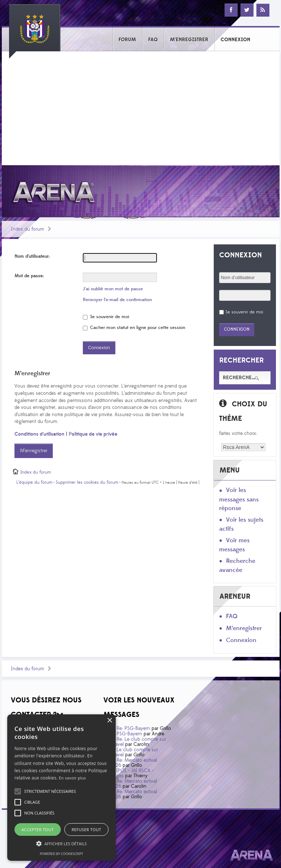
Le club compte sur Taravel (133, 752)
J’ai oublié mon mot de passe (113, 289)
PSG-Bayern (129, 734)
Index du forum (27, 229)
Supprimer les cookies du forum (87, 482)
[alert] (61, 788)
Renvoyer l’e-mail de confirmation (117, 300)
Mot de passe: (29, 276)
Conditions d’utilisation (39, 434)
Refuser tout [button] (86, 829)
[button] (50, 791)
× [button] (109, 721)
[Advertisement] (141, 111)
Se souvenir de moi (106, 317)
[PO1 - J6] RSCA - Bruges (131, 773)
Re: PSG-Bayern (133, 728)
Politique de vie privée (93, 434)
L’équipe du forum (34, 482)
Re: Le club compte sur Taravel (137, 742)
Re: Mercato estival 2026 (133, 763)
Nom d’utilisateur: (32, 256)
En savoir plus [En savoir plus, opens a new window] (73, 778)
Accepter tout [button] (37, 829)
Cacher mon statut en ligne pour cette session (134, 328)
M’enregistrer (34, 451)
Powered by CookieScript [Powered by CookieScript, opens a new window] (61, 854)
